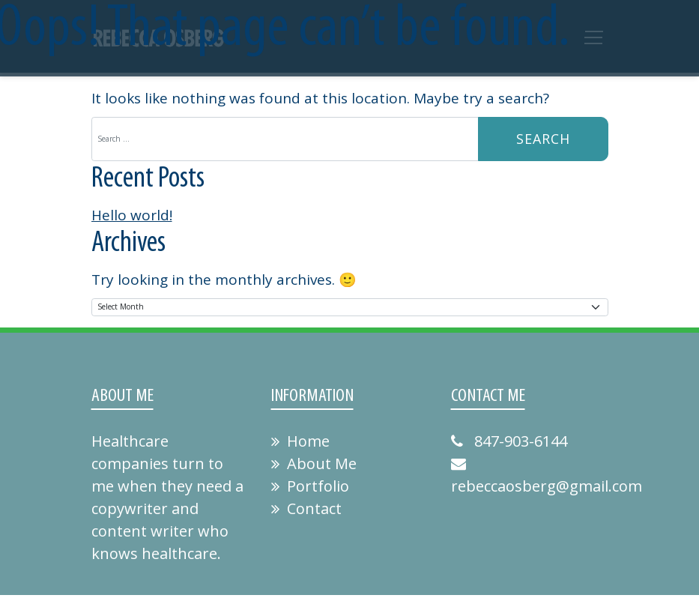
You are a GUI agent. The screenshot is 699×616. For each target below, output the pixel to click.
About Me (314, 463)
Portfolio (310, 486)
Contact (306, 508)
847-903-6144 (509, 441)
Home (300, 441)
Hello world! (132, 215)
